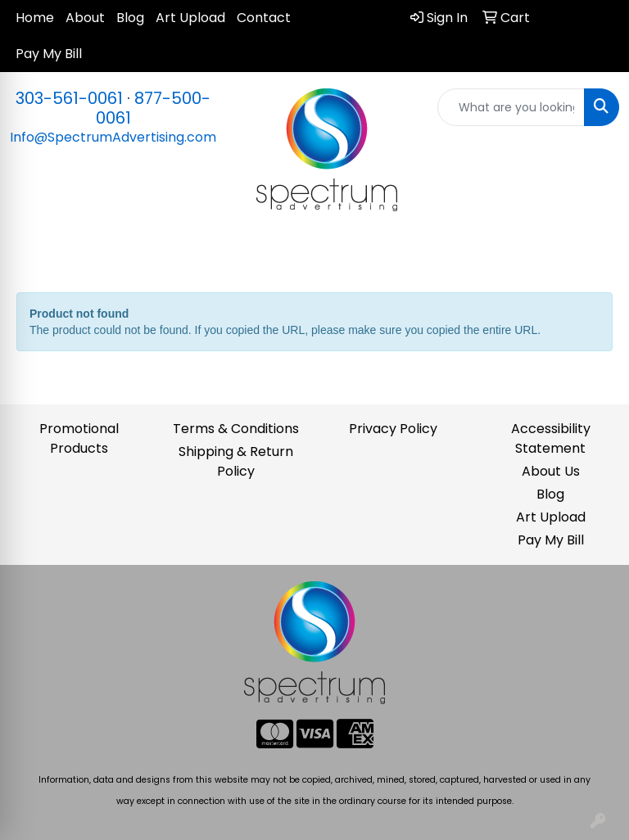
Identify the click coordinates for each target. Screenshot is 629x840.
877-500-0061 (154, 108)
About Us (551, 471)
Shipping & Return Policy (236, 461)
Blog (130, 18)
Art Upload (190, 18)
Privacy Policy (393, 429)
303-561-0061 (69, 98)
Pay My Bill (49, 54)
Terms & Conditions (236, 429)
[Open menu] (596, 252)
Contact (264, 18)
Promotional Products (79, 438)
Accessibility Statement (551, 438)
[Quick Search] (511, 107)
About (85, 18)
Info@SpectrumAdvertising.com (113, 137)
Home (35, 18)
